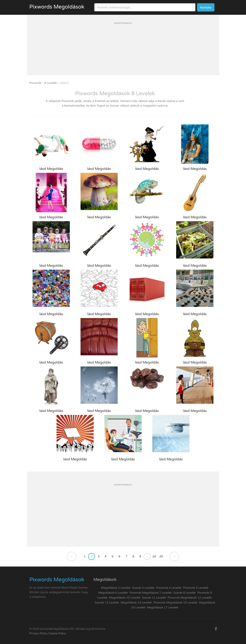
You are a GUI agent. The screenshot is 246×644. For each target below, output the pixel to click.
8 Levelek (50, 83)
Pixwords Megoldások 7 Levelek (151, 593)
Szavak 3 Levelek (143, 588)
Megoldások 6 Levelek (113, 593)
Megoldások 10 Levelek (125, 598)
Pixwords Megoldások (57, 7)
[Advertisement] (123, 52)
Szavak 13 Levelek (107, 603)
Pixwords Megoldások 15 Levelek (175, 603)
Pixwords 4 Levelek (169, 588)
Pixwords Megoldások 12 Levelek (190, 598)
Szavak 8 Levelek (184, 593)
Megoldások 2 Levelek (116, 588)
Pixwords (35, 83)
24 (154, 556)
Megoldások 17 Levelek (163, 607)
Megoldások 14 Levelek (136, 603)
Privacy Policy (39, 633)
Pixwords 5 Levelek (196, 588)
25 (161, 556)
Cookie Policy (57, 633)
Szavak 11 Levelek (154, 598)
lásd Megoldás (51, 169)
